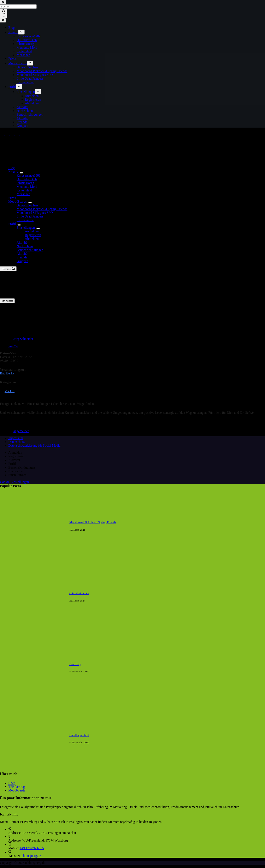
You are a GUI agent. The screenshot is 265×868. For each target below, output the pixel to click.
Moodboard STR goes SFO (35, 213)
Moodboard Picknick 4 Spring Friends (42, 209)
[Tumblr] (22, 134)
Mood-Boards (18, 201)
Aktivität (22, 242)
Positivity (75, 664)
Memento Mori (27, 187)
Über (12, 783)
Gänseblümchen (27, 205)
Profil (13, 224)
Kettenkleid (24, 190)
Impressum (16, 438)
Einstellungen (26, 228)
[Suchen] (8, 269)
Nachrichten (25, 246)
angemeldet (21, 431)
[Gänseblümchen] (33, 629)
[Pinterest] (17, 134)
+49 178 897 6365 (32, 848)
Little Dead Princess (30, 216)
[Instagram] (12, 134)
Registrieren (33, 235)
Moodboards (17, 790)
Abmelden (32, 239)
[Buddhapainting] (33, 771)
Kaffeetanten (25, 220)
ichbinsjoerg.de (31, 856)
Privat (12, 198)
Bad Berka (7, 373)
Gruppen (22, 261)
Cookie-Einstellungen (14, 482)
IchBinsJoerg (25, 183)
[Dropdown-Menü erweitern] (22, 173)
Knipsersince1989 (29, 175)
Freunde (22, 257)
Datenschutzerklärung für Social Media (34, 445)
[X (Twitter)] (7, 134)
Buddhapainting (79, 735)
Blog (11, 168)
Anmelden (32, 231)
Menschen (23, 194)
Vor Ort (13, 346)
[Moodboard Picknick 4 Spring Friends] (33, 558)
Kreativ (14, 172)
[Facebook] (2, 134)
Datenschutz (16, 442)
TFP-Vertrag (17, 787)
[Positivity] (33, 700)
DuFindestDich (27, 179)
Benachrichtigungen (30, 250)
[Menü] (7, 301)
